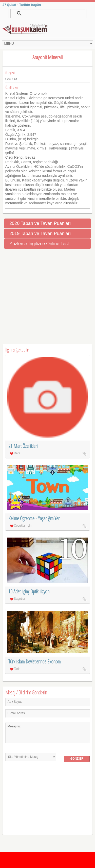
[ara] (48, 14)
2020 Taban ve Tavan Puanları (40, 223)
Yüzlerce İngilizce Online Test (39, 244)
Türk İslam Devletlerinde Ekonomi (35, 662)
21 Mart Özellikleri (23, 446)
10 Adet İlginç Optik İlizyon (29, 591)
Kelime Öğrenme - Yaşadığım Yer (34, 518)
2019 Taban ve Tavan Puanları (40, 233)
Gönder (77, 759)
